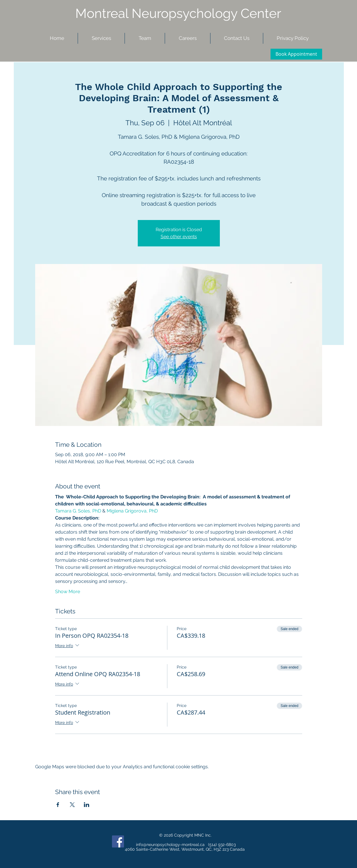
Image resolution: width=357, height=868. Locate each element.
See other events (179, 237)
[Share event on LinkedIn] (87, 805)
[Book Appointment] (296, 54)
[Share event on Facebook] (58, 805)
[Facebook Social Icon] (118, 841)
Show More (68, 592)
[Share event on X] (72, 805)
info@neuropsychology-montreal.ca (170, 845)
